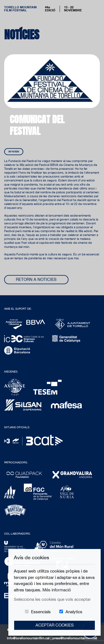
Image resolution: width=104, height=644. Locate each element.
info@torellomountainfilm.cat (29, 638)
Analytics (74, 612)
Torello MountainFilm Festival (20, 9)
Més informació (57, 590)
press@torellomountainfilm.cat (75, 638)
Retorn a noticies (36, 279)
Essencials (41, 612)
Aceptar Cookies (55, 625)
